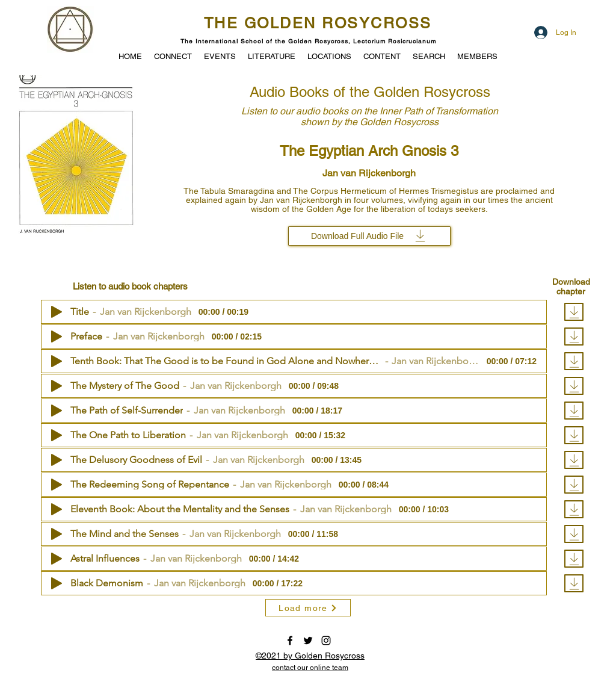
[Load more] (308, 608)
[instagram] (326, 640)
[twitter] (308, 640)
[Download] (574, 312)
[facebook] (290, 640)
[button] (220, 55)
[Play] (57, 312)
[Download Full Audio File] (369, 236)
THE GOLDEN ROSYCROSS (318, 23)
